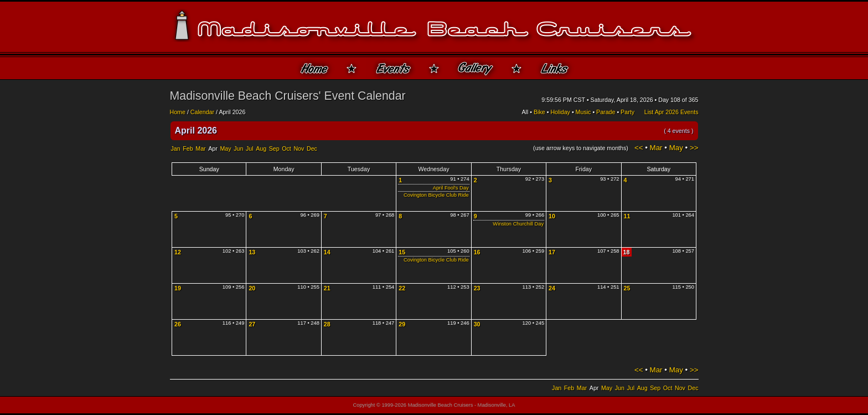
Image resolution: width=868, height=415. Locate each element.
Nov (299, 148)
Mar (200, 148)
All (525, 112)
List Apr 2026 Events (671, 112)
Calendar (202, 112)
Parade (606, 112)
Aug (261, 148)
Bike (539, 112)
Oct (286, 148)
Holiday (560, 112)
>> (694, 148)
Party (627, 112)
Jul (250, 148)
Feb (188, 148)
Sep (274, 148)
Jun (238, 148)
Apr (213, 148)
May (225, 148)
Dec (312, 148)
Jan (176, 148)
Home (178, 112)
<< (639, 148)
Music (583, 112)
